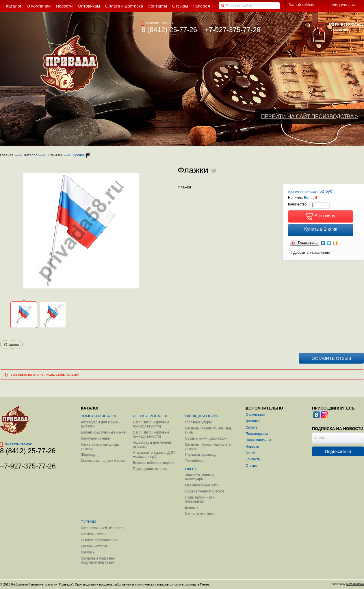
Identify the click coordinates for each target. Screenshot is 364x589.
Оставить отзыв (331, 358)
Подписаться (338, 451)
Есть (308, 198)
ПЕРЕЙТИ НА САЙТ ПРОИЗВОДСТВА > (310, 116)
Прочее (79, 155)
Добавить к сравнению (309, 253)
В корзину (325, 216)
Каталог (31, 155)
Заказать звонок (157, 23)
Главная (7, 155)
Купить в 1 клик (321, 229)
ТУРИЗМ (55, 155)
